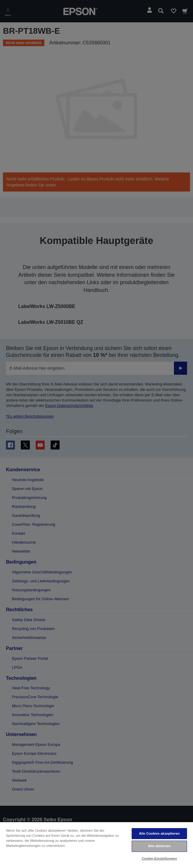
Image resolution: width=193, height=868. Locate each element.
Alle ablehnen (159, 846)
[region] (96, 845)
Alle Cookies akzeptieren (159, 833)
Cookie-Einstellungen (159, 858)
